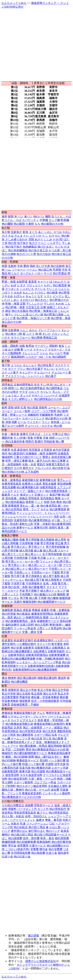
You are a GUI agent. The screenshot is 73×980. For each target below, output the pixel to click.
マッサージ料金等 (25, 628)
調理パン (14, 388)
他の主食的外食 (15, 441)
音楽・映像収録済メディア (53, 742)
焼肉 (52, 438)
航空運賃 (57, 644)
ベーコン (32, 270)
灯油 (67, 468)
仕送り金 (51, 853)
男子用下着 (18, 576)
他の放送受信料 (18, 779)
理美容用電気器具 (25, 813)
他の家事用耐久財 (28, 487)
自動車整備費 (57, 655)
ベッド (39, 502)
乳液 (23, 824)
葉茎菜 (33, 282)
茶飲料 (43, 408)
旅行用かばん (37, 831)
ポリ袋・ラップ (61, 520)
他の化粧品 (21, 827)
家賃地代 (23, 450)
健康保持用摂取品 (42, 614)
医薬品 (18, 610)
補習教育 (25, 701)
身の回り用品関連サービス (51, 835)
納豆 (8, 311)
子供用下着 (18, 583)
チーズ (48, 273)
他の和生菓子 (46, 365)
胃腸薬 (36, 610)
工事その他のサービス (28, 457)
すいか (47, 334)
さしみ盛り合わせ (16, 239)
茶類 (11, 408)
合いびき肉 (43, 266)
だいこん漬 (21, 315)
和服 (22, 540)
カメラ (15, 720)
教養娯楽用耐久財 (25, 713)
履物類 (61, 594)
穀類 (11, 216)
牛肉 (20, 266)
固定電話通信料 (27, 678)
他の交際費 (55, 849)
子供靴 (42, 598)
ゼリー (12, 369)
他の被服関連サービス (51, 602)
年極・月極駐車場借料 (50, 659)
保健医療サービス (48, 621)
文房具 (18, 728)
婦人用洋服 (26, 551)
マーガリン (42, 346)
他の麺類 (7, 224)
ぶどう (30, 334)
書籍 (66, 757)
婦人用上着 (50, 551)
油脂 (22, 346)
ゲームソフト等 (21, 739)
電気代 (41, 464)
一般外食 (14, 434)
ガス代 (18, 468)
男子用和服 (33, 540)
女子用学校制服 (52, 554)
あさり (39, 239)
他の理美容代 (58, 809)
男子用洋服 (47, 543)
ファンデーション (37, 824)
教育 (5, 690)
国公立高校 (23, 694)
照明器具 (34, 498)
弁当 (37, 385)
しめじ (15, 300)
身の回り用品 (37, 827)
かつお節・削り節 (60, 250)
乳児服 (42, 558)
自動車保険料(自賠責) (41, 666)
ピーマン (58, 296)
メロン (56, 334)
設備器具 (63, 453)
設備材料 (51, 453)
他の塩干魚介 (14, 247)
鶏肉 (33, 266)
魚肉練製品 (30, 247)
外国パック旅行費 (33, 764)
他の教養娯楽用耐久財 (19, 724)
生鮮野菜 (22, 282)
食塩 (61, 346)
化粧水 (15, 824)
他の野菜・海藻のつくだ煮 (33, 318)
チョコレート (42, 373)
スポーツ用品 (42, 735)
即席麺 (65, 220)
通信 (5, 678)
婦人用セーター (38, 569)
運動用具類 (64, 731)
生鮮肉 (12, 266)
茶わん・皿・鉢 (30, 506)
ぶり (33, 236)
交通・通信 (29, 632)
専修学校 (25, 697)
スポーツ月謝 (60, 768)
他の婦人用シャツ (16, 569)
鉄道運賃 (7, 640)
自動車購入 (59, 648)
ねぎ (14, 285)
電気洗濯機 (9, 487)
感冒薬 (27, 610)
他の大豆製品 (20, 311)
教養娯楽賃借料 (32, 793)
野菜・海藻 (9, 282)
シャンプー (55, 816)
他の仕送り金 (22, 857)
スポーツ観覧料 (23, 782)
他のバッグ (53, 831)
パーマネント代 (27, 809)
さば (11, 236)
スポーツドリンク (33, 418)
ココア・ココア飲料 (44, 411)
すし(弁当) (47, 385)
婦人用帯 (61, 540)
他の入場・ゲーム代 (37, 790)
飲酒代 (39, 441)
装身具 (65, 831)
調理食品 (7, 385)
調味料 (54, 346)
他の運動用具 (25, 735)
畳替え (47, 457)
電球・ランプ (31, 509)
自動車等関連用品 (37, 655)
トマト (48, 296)
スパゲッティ (30, 220)
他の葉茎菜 (60, 285)
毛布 (53, 502)
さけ (5, 236)
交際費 (34, 849)
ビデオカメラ (28, 720)
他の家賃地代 (16, 453)
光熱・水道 (29, 464)
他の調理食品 (54, 388)
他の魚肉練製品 (18, 250)
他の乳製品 (60, 273)
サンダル (14, 598)
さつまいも (12, 289)
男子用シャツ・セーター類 (22, 562)
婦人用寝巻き (54, 580)
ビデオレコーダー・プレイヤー (28, 717)
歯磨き (40, 820)
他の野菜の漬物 (54, 315)
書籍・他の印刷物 (16, 757)
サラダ (23, 392)
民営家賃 (35, 450)
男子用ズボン (19, 547)
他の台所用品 (14, 509)
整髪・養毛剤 (54, 820)
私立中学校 (9, 694)
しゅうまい (12, 395)
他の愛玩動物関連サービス (30, 753)
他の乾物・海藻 (15, 307)
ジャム (44, 353)
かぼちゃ (19, 296)
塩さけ (33, 243)
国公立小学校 (28, 690)
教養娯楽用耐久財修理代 (49, 724)
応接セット (42, 495)
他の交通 (16, 648)
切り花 (47, 739)
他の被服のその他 (45, 594)
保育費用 (23, 846)
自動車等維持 (56, 651)
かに (58, 236)
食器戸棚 (55, 495)
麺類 (48, 216)
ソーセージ (19, 270)
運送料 (62, 678)
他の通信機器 (19, 682)
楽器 (40, 720)
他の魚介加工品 (38, 250)
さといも (40, 289)
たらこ (42, 243)
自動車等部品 (16, 655)
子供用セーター (41, 572)
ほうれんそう (58, 282)
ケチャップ (40, 350)
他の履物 (53, 598)
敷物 (58, 498)
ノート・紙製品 (53, 728)
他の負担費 (38, 853)
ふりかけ (31, 357)
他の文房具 (49, 731)
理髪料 (12, 809)
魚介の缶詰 (44, 254)
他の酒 (58, 426)
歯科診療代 (12, 625)
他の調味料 (59, 357)
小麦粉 (30, 224)
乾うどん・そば (12, 220)
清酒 (8, 422)
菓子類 (6, 365)
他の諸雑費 (15, 838)
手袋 (22, 591)
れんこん (28, 293)
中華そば (58, 434)
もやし (48, 285)
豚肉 (26, 266)
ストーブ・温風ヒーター (29, 491)
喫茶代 (30, 441)
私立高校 (37, 694)
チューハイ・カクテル (39, 426)
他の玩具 (37, 739)
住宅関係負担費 (21, 853)
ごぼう (6, 293)
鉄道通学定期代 (23, 640)
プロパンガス (43, 468)
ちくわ (59, 247)
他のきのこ (42, 300)
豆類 (23, 304)
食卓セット (27, 495)
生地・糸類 (50, 583)
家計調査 (34, 936)
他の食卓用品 (49, 506)
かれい (67, 232)
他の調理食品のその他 (48, 399)
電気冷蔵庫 (49, 484)
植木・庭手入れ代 (40, 461)
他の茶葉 (33, 408)
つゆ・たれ (44, 357)
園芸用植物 (55, 746)
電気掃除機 (64, 484)
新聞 (31, 757)
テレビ (41, 713)
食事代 (24, 434)
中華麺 (44, 220)
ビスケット (63, 369)
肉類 (5, 266)
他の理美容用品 (58, 813)
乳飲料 (58, 415)
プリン (21, 369)
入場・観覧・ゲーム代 (42, 779)
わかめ (60, 304)
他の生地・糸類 (18, 587)
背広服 (59, 543)
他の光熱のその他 (13, 472)
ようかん (16, 365)
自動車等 (28, 648)
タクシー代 (44, 644)
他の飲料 (63, 411)
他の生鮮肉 (58, 266)
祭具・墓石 (47, 838)
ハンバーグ (51, 395)
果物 (5, 330)
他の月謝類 (38, 771)
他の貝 (12, 243)
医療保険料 (44, 842)
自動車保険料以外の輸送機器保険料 (35, 670)
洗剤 (56, 517)
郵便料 (12, 678)
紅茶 (23, 408)
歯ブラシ (42, 813)
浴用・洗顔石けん (36, 816)
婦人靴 (33, 598)
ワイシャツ (47, 562)
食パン (28, 216)
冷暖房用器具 (48, 487)
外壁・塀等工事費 (16, 461)
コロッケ (34, 392)
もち (37, 224)
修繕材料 (7, 457)
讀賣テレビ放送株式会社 (41, 961)
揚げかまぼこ (46, 247)
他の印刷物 (9, 760)
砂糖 (17, 350)
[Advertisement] (36, 45)
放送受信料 (12, 775)
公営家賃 (47, 450)
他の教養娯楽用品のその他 (49, 749)
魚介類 (6, 232)
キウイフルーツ (21, 338)
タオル (44, 509)
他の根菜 (52, 293)
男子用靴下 (33, 591)
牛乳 (65, 270)
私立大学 (63, 694)
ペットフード (10, 746)
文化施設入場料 (58, 786)
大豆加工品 (33, 307)
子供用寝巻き (34, 583)
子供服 (33, 558)
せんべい (49, 369)
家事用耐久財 (48, 480)
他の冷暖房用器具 (56, 491)
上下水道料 (32, 472)
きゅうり (31, 296)
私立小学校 (44, 690)
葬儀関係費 (9, 842)
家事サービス (25, 528)
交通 (40, 632)
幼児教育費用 (10, 697)
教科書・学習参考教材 (45, 697)
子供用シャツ (22, 572)
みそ (11, 350)
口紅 (52, 824)
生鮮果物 (14, 330)
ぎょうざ (26, 395)
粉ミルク (14, 273)
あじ (41, 232)
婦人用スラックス (13, 554)
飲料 (5, 408)
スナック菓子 (10, 373)
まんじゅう (30, 365)
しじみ (48, 239)
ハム (8, 270)
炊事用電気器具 (12, 484)
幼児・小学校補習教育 (45, 701)
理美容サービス (44, 805)
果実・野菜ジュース (14, 415)
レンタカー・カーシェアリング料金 (39, 662)
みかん (33, 330)
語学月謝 (60, 764)
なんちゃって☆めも (14, 3)
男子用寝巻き (34, 576)
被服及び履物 (10, 540)
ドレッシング (30, 353)
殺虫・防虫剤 (10, 524)
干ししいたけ (35, 304)
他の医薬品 (23, 614)
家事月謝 (25, 771)
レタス (21, 285)
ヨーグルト (27, 273)
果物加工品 (50, 338)
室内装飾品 (47, 498)
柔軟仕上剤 (26, 524)
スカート (63, 551)
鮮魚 (26, 232)
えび (51, 236)
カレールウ (56, 353)
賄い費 (60, 441)
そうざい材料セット (21, 399)
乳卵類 (57, 270)
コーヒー (7, 411)
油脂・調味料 (10, 346)
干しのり (49, 304)
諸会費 (55, 790)
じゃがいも (27, 289)
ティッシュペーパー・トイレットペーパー (43, 513)
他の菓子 (51, 376)
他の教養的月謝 (41, 768)
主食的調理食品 (23, 385)
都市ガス (28, 468)
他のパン (39, 216)
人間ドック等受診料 (49, 628)
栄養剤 (45, 610)
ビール (22, 422)
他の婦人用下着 (35, 580)
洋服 (37, 543)
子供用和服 (26, 543)
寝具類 (30, 502)
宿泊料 (44, 760)
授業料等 (14, 690)
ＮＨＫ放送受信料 (31, 775)
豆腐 (43, 307)
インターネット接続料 (56, 793)
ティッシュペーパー (14, 517)
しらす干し (54, 243)
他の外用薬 (9, 614)
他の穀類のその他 (52, 224)
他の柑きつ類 (14, 334)
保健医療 (7, 610)
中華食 (38, 438)
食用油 (30, 346)
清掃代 (53, 528)
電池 (28, 749)
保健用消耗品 (34, 617)
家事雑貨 (14, 506)
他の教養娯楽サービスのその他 (21, 797)
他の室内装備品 (15, 502)
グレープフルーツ (49, 330)
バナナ (6, 338)
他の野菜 (64, 293)
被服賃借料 (30, 602)
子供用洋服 (21, 558)
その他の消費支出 (13, 805)
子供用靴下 (26, 594)
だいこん (52, 289)
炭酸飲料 (33, 415)
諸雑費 (29, 805)
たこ (45, 236)
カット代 (43, 809)
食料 (5, 216)
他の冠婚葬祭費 (26, 842)
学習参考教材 (10, 701)
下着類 (56, 572)
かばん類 (55, 827)
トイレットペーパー (40, 517)
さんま (19, 236)
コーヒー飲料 (22, 411)
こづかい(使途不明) (17, 849)
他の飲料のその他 (56, 418)
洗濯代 (18, 602)
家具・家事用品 (12, 480)
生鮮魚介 (16, 232)
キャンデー (26, 373)
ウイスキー (34, 422)
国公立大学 (50, 694)
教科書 (64, 697)
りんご (24, 330)
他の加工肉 (45, 270)
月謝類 (49, 764)
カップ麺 (54, 220)
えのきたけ (27, 300)
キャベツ (43, 282)
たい (26, 236)
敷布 (59, 502)
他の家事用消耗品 (40, 520)
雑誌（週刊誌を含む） (49, 757)
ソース (28, 350)
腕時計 (6, 835)
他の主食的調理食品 (33, 388)
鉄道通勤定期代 (44, 640)
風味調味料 (18, 357)
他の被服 (34, 587)
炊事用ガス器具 (32, 484)
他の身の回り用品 (22, 835)
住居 (14, 450)
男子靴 (24, 598)
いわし (49, 232)
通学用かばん (19, 831)
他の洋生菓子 (35, 369)
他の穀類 (19, 224)
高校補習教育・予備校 (25, 705)
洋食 (46, 438)
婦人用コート (33, 554)
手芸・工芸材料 (15, 749)
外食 (5, 434)
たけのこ (40, 293)
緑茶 (17, 408)
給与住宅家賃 (61, 450)
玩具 (54, 735)
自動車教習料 (10, 771)
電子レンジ (64, 480)
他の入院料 (42, 625)
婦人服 (38, 551)
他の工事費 (58, 461)
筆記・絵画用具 (33, 728)
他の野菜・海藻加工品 (43, 311)
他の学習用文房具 (30, 731)
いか (39, 236)
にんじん (64, 289)
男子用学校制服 (56, 547)
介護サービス (37, 846)
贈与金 (44, 849)
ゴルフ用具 (9, 735)
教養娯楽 (7, 713)
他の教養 (58, 739)
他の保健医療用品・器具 (21, 621)
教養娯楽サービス (28, 760)
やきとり (37, 395)
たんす (15, 495)
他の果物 (37, 338)
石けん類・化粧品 (13, 816)
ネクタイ (52, 587)
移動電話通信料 (47, 678)
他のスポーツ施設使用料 (32, 786)
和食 (30, 438)
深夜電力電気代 (56, 464)
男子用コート (37, 547)
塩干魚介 (23, 243)
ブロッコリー (35, 285)
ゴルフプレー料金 (45, 782)
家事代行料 (41, 528)
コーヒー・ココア (59, 408)
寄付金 (12, 846)
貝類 (31, 239)
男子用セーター (18, 565)
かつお (58, 232)
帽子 (43, 587)
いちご (65, 334)
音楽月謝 (25, 768)
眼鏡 (46, 617)
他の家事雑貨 (58, 509)
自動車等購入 (43, 648)
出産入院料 (27, 625)
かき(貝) (58, 239)
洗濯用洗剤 (21, 520)
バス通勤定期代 (26, 644)
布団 (47, 502)
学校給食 (49, 441)
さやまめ (7, 296)
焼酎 (14, 422)
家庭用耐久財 (30, 480)
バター (39, 273)
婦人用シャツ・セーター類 (45, 565)
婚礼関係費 (62, 838)
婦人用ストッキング (53, 591)
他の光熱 (58, 468)
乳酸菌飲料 (47, 415)
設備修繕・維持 (35, 453)
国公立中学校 (61, 690)
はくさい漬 (36, 315)
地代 (5, 453)
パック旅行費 (57, 760)
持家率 (6, 450)
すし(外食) (20, 438)
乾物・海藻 (12, 304)
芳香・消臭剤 (42, 524)
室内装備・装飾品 (16, 498)
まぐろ (33, 232)
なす (40, 296)
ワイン (46, 422)
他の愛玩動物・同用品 (33, 746)
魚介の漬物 (9, 254)
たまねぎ (16, 293)
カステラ (61, 365)
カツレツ (46, 392)
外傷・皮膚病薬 (60, 610)
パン (21, 216)
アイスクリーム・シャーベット (25, 376)
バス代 (58, 640)
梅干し (9, 315)
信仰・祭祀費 (31, 838)
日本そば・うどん (40, 434)
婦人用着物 (47, 540)
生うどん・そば (61, 216)
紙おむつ (19, 617)
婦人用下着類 (51, 576)
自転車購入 (40, 651)
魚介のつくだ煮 (26, 254)
